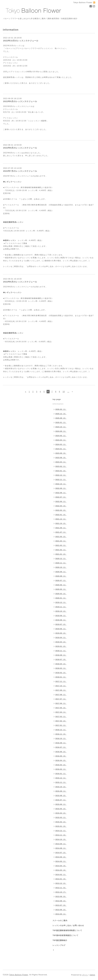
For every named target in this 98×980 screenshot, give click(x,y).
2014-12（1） (61, 831)
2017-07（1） (61, 699)
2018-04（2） (61, 664)
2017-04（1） (61, 712)
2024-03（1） (61, 444)
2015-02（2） (61, 822)
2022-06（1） (61, 501)
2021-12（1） (61, 519)
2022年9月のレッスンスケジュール (20, 101)
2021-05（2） (61, 537)
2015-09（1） (61, 791)
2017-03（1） (61, 717)
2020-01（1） (61, 598)
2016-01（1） (61, 774)
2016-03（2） (61, 765)
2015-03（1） (61, 817)
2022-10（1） (61, 484)
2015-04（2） (61, 813)
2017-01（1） (61, 725)
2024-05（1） (61, 436)
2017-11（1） (61, 681)
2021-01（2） (61, 554)
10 (64, 392)
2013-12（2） (61, 883)
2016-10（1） (61, 738)
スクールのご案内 (60, 921)
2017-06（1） (61, 703)
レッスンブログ (59, 945)
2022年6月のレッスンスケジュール (20, 282)
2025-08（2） (61, 418)
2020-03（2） (61, 594)
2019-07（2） (61, 624)
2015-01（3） (61, 826)
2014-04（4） (61, 866)
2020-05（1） (61, 589)
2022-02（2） (61, 510)
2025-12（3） (61, 414)
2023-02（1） (61, 466)
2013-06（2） (61, 910)
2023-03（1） (61, 462)
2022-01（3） (61, 515)
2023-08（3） (61, 458)
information (58, 404)
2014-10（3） (61, 839)
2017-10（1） (61, 686)
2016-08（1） (61, 743)
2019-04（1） (61, 638)
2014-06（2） (61, 857)
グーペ (85, 975)
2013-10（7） (61, 892)
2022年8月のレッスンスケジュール (20, 148)
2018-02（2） (61, 673)
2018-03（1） (61, 668)
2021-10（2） (61, 523)
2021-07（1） (61, 532)
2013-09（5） (61, 896)
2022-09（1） (61, 488)
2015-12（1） (61, 778)
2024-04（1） (61, 440)
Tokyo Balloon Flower (19, 975)
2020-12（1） (61, 559)
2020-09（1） (61, 572)
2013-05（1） (61, 914)
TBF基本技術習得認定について (65, 935)
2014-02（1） (61, 875)
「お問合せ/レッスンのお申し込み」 (40, 266)
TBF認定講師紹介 (60, 940)
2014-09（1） (61, 844)
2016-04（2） (61, 760)
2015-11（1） (61, 782)
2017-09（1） (61, 690)
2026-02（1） (61, 409)
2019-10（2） (61, 611)
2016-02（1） (61, 769)
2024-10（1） (61, 427)
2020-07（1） (61, 580)
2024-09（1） (61, 431)
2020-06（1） (61, 585)
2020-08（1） (61, 576)
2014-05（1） (61, 861)
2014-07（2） (61, 853)
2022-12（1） (61, 475)
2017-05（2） (61, 708)
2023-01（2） (61, 471)
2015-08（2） (61, 796)
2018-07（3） (61, 659)
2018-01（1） (61, 677)
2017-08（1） (61, 695)
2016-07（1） (61, 747)
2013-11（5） (61, 888)
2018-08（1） (61, 655)
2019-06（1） (61, 629)
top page (57, 399)
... (68, 392)
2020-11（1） (61, 563)
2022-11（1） (61, 480)
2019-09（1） (61, 616)
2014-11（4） (61, 835)
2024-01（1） (61, 449)
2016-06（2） (61, 752)
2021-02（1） (61, 550)
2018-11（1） (61, 651)
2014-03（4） (61, 870)
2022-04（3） (61, 506)
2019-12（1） (61, 602)
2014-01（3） (61, 879)
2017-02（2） (61, 721)
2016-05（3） (61, 756)
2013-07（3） (61, 905)
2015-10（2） (61, 787)
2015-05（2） (61, 809)
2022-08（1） (61, 493)
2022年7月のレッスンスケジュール (20, 171)
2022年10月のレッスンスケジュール (21, 41)
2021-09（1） (61, 528)
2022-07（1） (61, 497)
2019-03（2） (61, 642)
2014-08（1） (61, 848)
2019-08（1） (61, 620)
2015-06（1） (61, 804)
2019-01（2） (61, 646)
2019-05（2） (61, 633)
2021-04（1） (61, 541)
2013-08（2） (61, 901)
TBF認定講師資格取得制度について (67, 930)
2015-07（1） (61, 800)
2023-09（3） (61, 453)
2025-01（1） (61, 422)
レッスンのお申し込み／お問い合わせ (68, 925)
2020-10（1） (61, 567)
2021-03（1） (61, 545)
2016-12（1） (61, 730)
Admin (92, 975)
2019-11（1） (61, 607)
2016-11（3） (61, 734)
